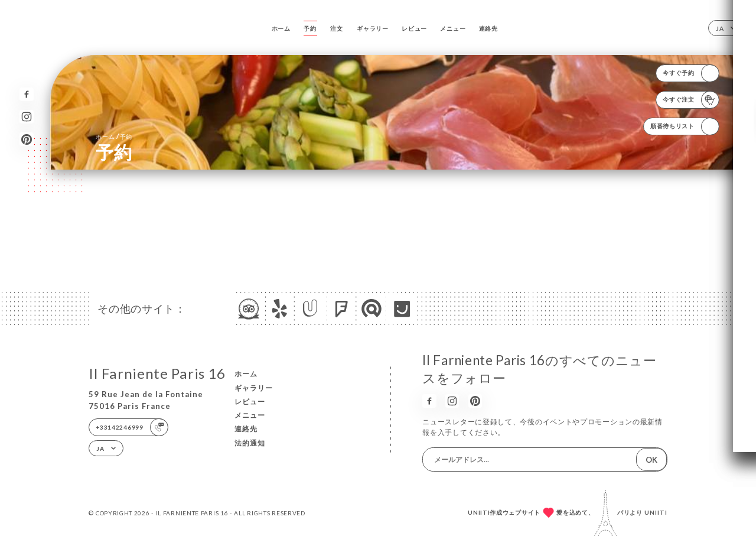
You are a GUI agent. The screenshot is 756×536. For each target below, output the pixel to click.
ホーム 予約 (114, 136)
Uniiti (656, 512)
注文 (336, 28)
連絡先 (488, 28)
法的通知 (250, 443)
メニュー (453, 28)
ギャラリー (373, 28)
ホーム (281, 28)
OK (651, 460)
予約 (310, 28)
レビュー (414, 28)
